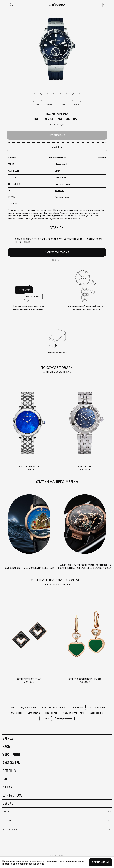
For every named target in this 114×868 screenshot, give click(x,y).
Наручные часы (62, 184)
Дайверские (97, 713)
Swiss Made (17, 713)
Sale (6, 779)
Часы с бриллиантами (74, 713)
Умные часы (77, 707)
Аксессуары (11, 763)
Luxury (45, 718)
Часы (6, 746)
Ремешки (10, 771)
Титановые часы (97, 707)
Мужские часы (28, 707)
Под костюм (52, 713)
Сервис (8, 803)
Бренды (8, 738)
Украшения (11, 755)
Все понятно (100, 862)
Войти (56, 260)
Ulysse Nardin (61, 164)
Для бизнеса (12, 795)
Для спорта (34, 713)
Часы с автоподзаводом (54, 707)
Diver (57, 171)
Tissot (12, 707)
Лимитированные (63, 718)
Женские (59, 190)
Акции (8, 787)
